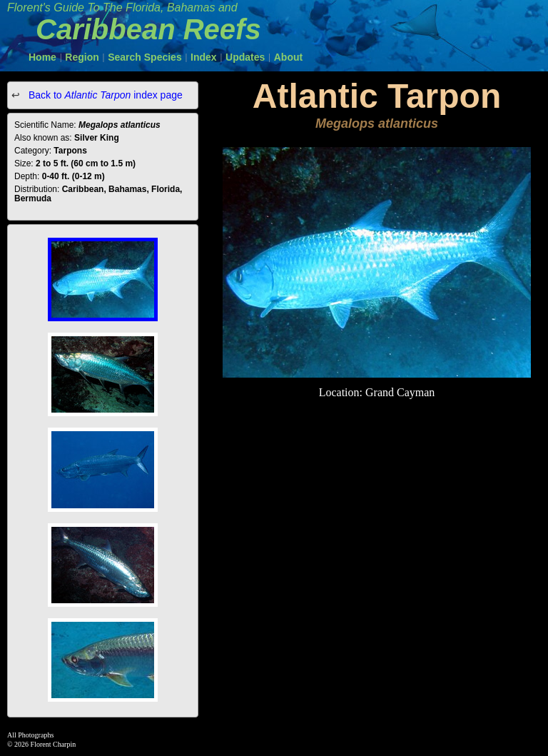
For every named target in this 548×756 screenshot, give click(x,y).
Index (204, 57)
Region (82, 57)
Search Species (145, 57)
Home (42, 57)
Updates (245, 57)
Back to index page (104, 95)
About (288, 57)
